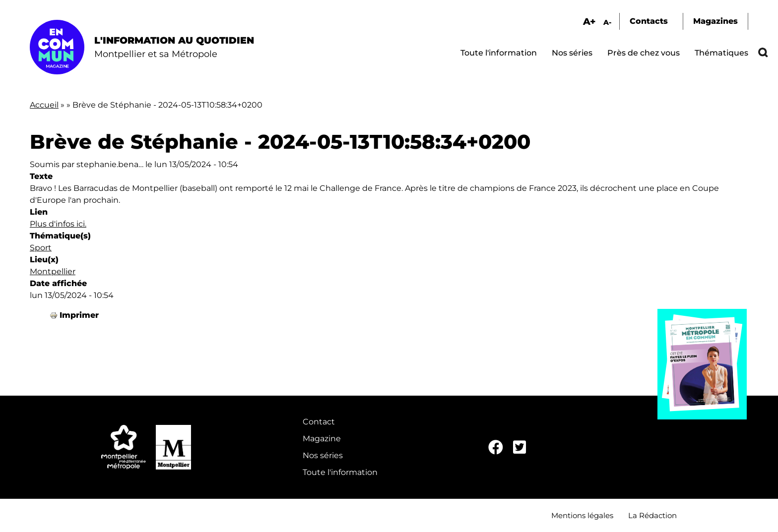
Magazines (715, 21)
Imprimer (79, 315)
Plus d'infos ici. (58, 224)
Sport (41, 248)
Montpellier (53, 271)
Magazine (322, 439)
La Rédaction (652, 515)
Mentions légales (582, 515)
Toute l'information (499, 53)
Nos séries (572, 53)
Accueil (44, 105)
